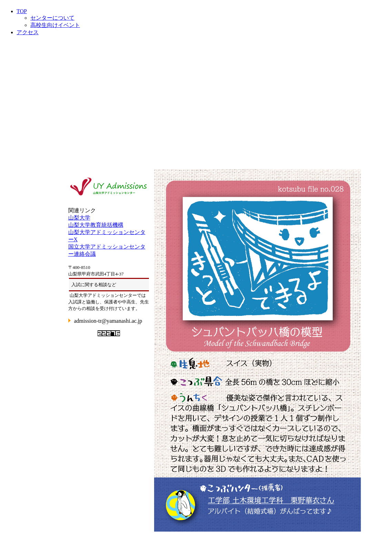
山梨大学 (79, 218)
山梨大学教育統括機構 (96, 225)
